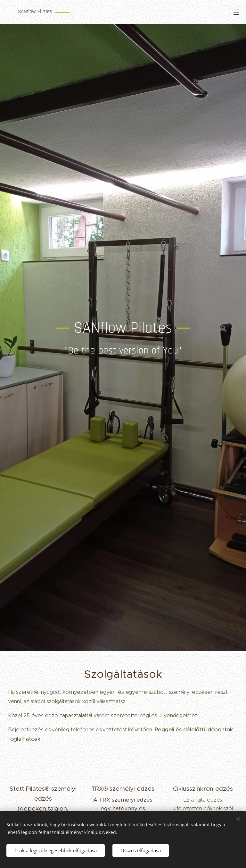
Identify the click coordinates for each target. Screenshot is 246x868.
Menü (236, 12)
